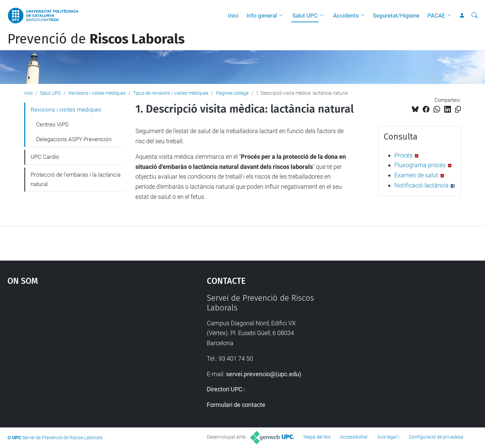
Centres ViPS (52, 124)
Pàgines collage (232, 93)
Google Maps (83, 344)
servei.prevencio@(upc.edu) (264, 374)
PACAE (436, 16)
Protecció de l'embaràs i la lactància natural (76, 179)
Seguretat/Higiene (396, 16)
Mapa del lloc (317, 437)
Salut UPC (305, 16)
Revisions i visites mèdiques (97, 93)
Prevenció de (96, 39)
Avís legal (387, 437)
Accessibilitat (354, 437)
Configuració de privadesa (436, 437)
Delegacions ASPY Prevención (74, 139)
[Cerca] (475, 16)
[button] (283, 16)
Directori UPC (225, 389)
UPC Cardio (45, 157)
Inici (233, 16)
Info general (262, 16)
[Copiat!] (458, 109)
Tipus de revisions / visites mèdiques (171, 93)
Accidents (346, 16)
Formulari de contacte (236, 405)
